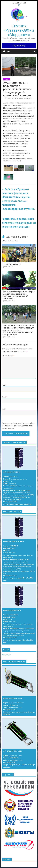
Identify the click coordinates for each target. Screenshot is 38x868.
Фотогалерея (6, 655)
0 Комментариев (25, 98)
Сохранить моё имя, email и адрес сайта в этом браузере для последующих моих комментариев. (18, 426)
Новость (7, 79)
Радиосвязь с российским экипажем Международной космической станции (19, 223)
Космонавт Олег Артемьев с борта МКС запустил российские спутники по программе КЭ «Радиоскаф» (19, 295)
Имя (4, 385)
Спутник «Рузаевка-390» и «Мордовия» (19, 30)
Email (4, 397)
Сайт (4, 409)
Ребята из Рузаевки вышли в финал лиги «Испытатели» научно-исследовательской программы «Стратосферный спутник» (18, 199)
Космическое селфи (12, 264)
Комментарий (8, 356)
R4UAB (16, 98)
